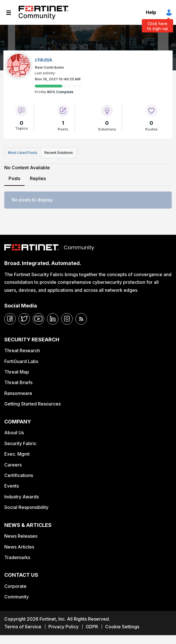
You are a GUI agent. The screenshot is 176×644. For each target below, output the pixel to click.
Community (17, 597)
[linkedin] (53, 319)
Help (151, 12)
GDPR (92, 627)
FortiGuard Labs (21, 361)
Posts (14, 178)
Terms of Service (23, 627)
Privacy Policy (64, 627)
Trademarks (17, 557)
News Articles (19, 547)
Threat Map (17, 372)
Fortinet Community (43, 13)
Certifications (19, 475)
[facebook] (10, 319)
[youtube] (38, 319)
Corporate (15, 586)
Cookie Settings (122, 627)
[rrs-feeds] (81, 319)
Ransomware (18, 393)
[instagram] (67, 319)
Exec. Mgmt (17, 454)
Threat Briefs (18, 382)
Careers (13, 465)
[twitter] (24, 319)
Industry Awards (22, 497)
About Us (14, 433)
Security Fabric (20, 443)
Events (12, 486)
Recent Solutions (59, 153)
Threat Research (22, 350)
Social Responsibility (26, 507)
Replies (38, 178)
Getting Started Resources (32, 404)
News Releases (21, 536)
